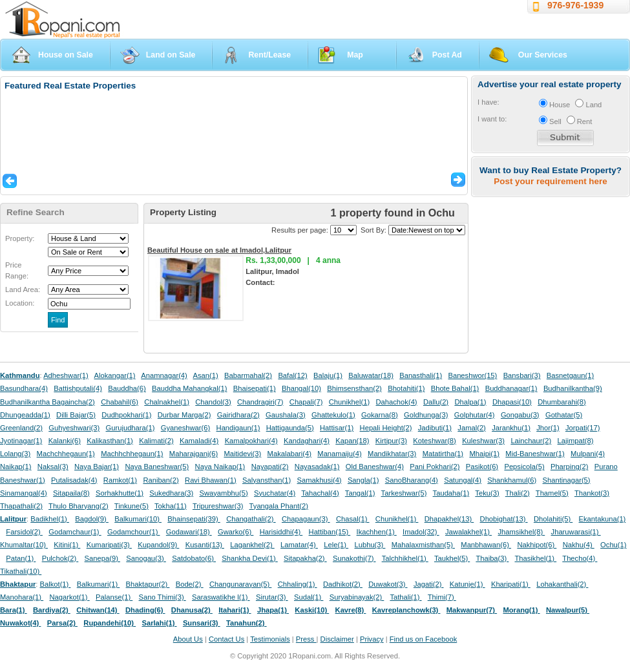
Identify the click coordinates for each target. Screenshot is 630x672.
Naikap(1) (16, 467)
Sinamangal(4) (24, 493)
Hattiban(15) (330, 532)
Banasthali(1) (421, 375)
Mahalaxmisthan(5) (423, 545)
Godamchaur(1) (75, 532)
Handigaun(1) (238, 428)
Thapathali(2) (21, 506)
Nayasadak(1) (317, 467)
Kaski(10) (312, 610)
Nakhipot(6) (537, 545)
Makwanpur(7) (472, 610)
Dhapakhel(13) (449, 519)
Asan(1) (206, 375)
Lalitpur (13, 519)
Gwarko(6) (236, 532)
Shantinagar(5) (567, 480)
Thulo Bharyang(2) (79, 506)
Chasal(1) (353, 519)
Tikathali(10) (21, 571)
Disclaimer (337, 639)
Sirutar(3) (272, 597)
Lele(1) (336, 545)
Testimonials (270, 639)
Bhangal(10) (301, 388)
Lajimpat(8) (576, 441)
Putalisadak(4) (74, 480)
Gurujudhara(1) (131, 428)
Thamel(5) (552, 493)
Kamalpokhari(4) (251, 441)
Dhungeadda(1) (25, 415)
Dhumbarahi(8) (562, 402)
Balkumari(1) (99, 584)
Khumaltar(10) (24, 545)
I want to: (492, 119)
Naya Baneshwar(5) (157, 467)
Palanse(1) (114, 597)
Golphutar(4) (475, 415)
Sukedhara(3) (171, 493)
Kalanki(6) (65, 441)
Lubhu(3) (370, 545)
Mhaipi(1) (484, 454)
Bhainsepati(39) (194, 519)
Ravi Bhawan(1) (211, 480)
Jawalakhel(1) (468, 532)
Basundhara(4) (24, 388)
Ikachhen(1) (377, 532)
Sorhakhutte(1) (120, 493)
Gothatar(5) (564, 415)
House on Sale (66, 55)
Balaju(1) (328, 375)
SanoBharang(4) (412, 480)
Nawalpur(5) (568, 610)
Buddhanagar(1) (511, 388)
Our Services (543, 55)
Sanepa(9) (102, 558)
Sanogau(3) (146, 558)
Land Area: (23, 289)
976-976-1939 (575, 5)
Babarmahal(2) (248, 375)
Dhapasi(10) (512, 402)
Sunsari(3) (202, 623)
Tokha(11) (171, 506)
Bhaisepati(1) (255, 388)
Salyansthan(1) (267, 480)
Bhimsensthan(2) (354, 388)
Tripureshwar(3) (218, 506)
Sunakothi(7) (354, 558)
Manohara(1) (22, 597)
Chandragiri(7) (260, 402)
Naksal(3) (53, 467)
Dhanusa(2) (192, 610)
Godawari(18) (189, 532)
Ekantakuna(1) (603, 519)
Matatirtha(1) (443, 454)
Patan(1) (21, 558)
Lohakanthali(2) (562, 584)
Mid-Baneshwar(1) (535, 454)
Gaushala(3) (286, 415)
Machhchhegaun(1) (132, 454)
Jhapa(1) (273, 610)
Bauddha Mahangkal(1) (189, 388)
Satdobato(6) (194, 558)
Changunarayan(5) (240, 584)
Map (355, 55)
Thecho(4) (580, 558)
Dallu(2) (436, 402)
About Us (188, 639)
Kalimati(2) (156, 441)
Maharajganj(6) (194, 454)
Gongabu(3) (520, 415)
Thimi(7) (442, 597)
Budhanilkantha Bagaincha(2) (47, 402)
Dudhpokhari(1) (126, 415)
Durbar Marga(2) (184, 415)
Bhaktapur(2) (148, 584)
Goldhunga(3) (426, 415)
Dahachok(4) (397, 402)
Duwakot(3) (388, 584)
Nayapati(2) (270, 467)
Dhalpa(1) (470, 402)
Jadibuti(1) (435, 428)
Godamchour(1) (133, 532)
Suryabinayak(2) (357, 597)
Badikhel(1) (50, 519)
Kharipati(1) (511, 584)
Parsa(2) (62, 623)
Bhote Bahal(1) (455, 388)
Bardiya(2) (52, 610)
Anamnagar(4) (164, 375)
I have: (488, 102)
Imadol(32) (421, 532)
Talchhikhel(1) (405, 558)
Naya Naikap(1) (220, 467)
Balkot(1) (56, 584)
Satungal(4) (463, 480)
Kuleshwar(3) (483, 441)
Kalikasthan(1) (110, 441)
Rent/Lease (269, 55)
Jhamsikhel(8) (521, 532)
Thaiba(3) (492, 558)
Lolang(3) (15, 454)
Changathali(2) (251, 519)
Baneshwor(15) (472, 375)
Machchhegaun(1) (66, 454)
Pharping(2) (569, 467)
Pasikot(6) (482, 467)
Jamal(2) (472, 428)
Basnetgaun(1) (570, 375)
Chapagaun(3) (306, 519)
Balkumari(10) (138, 519)
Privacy (372, 639)
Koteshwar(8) (435, 441)
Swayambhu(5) (223, 493)
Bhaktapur (18, 584)
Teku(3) (487, 493)
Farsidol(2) (24, 532)
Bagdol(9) (92, 519)
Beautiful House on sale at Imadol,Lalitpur (219, 250)
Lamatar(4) (299, 545)
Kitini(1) (67, 545)
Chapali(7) (306, 402)
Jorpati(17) (583, 428)
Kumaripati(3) (109, 545)
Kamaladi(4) (199, 441)
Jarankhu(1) (511, 428)
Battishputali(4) (78, 388)
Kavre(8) (351, 610)
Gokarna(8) (380, 415)
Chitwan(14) (98, 610)
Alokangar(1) (115, 375)
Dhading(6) (145, 610)
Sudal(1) (309, 597)
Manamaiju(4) (339, 454)
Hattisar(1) (337, 428)
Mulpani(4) (588, 454)
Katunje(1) (467, 584)
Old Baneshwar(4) (375, 467)
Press (306, 639)
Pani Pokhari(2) (435, 467)
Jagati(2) (429, 584)
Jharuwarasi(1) (576, 532)
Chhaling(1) (298, 584)
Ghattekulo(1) (333, 415)
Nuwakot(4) (20, 623)
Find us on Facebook (423, 639)
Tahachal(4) (320, 493)
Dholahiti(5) (553, 519)
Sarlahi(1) (159, 623)
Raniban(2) (161, 480)
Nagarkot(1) (70, 597)
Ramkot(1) (120, 480)
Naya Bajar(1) (97, 467)
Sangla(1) (363, 480)
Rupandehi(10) (110, 623)
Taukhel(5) (452, 558)
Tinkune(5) (131, 506)
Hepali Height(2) (386, 428)
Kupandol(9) (158, 545)
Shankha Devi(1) (249, 558)
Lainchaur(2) (531, 441)
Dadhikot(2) (343, 584)
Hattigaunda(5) (290, 428)
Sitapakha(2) (305, 558)
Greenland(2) (21, 428)
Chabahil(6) (120, 402)
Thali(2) (518, 493)
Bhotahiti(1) (406, 388)
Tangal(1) (360, 493)
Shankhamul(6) (512, 480)
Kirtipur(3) (391, 441)
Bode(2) (190, 584)
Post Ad (447, 55)
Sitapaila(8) (71, 493)
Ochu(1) (613, 545)
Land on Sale (171, 55)
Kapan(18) (352, 441)
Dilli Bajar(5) (76, 415)
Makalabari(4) (289, 454)
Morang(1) (521, 610)
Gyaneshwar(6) (185, 428)
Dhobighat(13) (504, 519)
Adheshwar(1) (66, 375)
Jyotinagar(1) (21, 441)
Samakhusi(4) (320, 480)
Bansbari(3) (522, 375)
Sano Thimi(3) (163, 597)
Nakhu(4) (579, 545)
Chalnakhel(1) (167, 402)
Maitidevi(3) (242, 454)
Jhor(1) (548, 428)
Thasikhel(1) (536, 558)
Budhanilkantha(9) (573, 388)
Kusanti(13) (205, 545)
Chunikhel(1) (349, 402)
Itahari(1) (235, 610)
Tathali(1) (405, 597)
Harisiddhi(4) (281, 532)
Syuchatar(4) (275, 493)
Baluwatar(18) (371, 375)
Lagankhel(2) (252, 545)
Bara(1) (14, 610)
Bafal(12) (292, 375)
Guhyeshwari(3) (74, 428)
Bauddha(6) (127, 388)
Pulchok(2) (60, 558)
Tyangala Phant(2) (279, 506)
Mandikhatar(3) (392, 454)
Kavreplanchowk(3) (406, 610)
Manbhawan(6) (486, 545)
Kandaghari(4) (307, 441)
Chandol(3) (213, 402)
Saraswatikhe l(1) (221, 597)
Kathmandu (20, 375)
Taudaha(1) (451, 493)
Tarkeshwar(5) (404, 493)
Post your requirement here (550, 181)
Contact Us (226, 639)
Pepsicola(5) (524, 467)
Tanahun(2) (247, 623)
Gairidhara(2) (238, 415)
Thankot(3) (592, 493)
